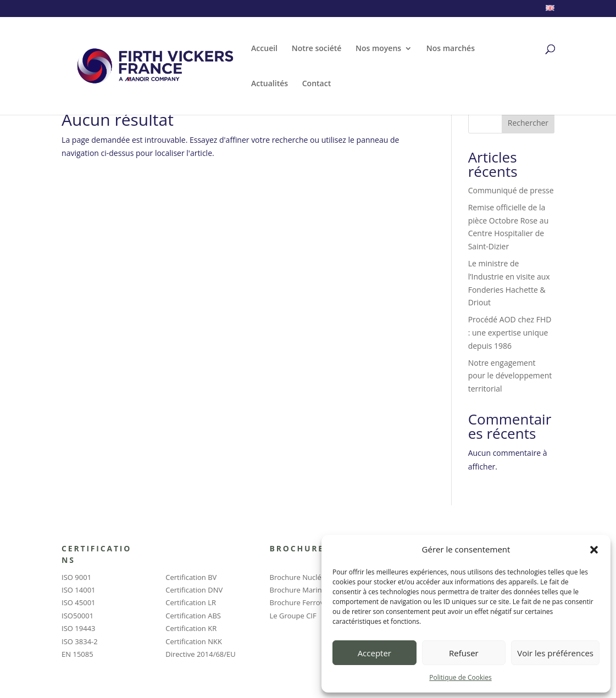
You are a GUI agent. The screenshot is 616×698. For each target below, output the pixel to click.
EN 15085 (77, 654)
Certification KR (191, 628)
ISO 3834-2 (80, 641)
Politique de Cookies (460, 677)
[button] (594, 550)
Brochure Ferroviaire (304, 602)
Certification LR (191, 602)
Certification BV (191, 577)
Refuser (464, 653)
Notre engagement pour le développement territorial (510, 376)
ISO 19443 (78, 628)
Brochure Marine (298, 590)
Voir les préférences (555, 653)
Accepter (374, 653)
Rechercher (528, 123)
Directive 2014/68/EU (200, 654)
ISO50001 (77, 616)
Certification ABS (193, 616)
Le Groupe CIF (293, 616)
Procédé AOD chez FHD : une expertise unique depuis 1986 (510, 333)
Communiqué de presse (511, 190)
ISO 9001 (76, 577)
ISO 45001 (78, 602)
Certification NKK (194, 641)
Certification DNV (194, 590)
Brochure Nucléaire (302, 577)
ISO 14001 (78, 590)
